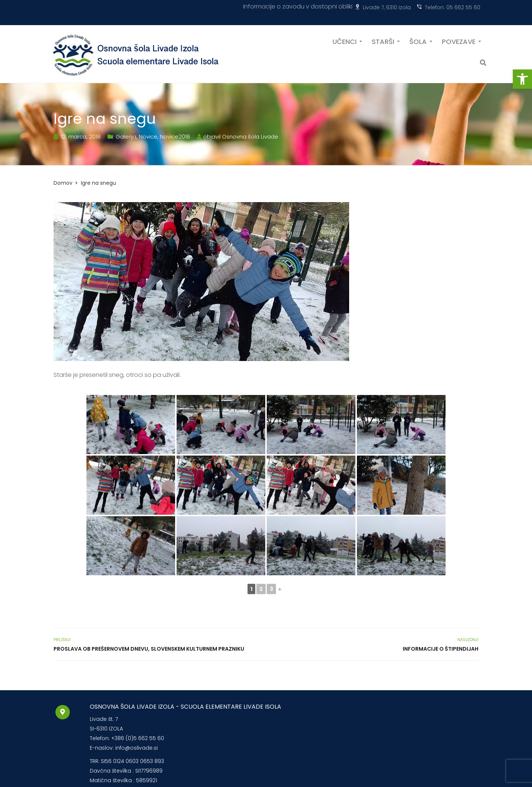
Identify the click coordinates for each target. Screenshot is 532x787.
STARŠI (383, 41)
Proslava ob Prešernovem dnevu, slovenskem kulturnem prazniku (149, 649)
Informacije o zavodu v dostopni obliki (298, 6)
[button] (522, 79)
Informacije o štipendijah (441, 649)
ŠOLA (418, 41)
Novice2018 (175, 137)
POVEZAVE (459, 41)
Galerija (126, 137)
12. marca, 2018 (81, 137)
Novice (148, 137)
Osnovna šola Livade (250, 137)
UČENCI (345, 41)
